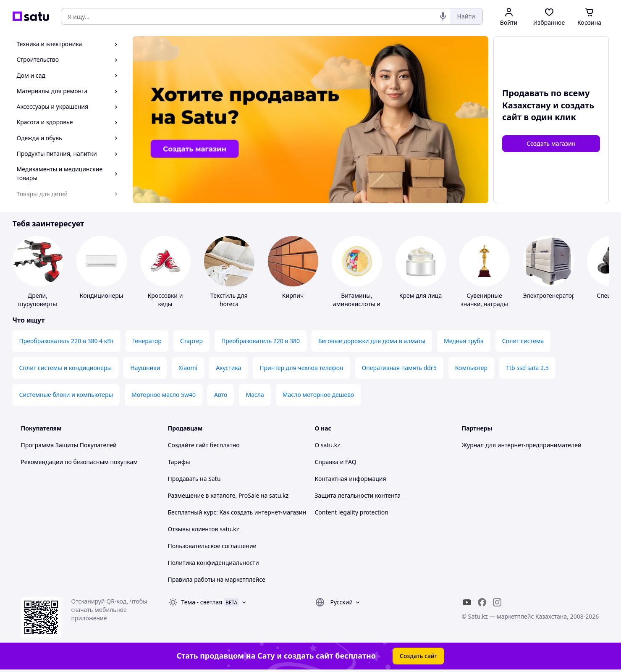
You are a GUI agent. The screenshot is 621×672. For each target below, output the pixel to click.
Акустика (228, 368)
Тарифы (179, 462)
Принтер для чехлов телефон (301, 368)
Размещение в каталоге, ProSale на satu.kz (228, 495)
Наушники (145, 368)
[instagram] (497, 602)
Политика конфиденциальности (214, 563)
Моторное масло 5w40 (164, 395)
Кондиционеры (102, 295)
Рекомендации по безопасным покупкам (79, 462)
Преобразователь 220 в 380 (261, 341)
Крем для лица (421, 295)
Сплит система (523, 341)
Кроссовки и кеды (165, 300)
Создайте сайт (188, 445)
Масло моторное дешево (318, 395)
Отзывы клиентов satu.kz (204, 529)
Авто (221, 395)
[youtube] (467, 602)
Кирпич (293, 295)
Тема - (202, 602)
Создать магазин (551, 143)
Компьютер (471, 368)
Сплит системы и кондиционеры (66, 368)
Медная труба (464, 341)
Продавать (183, 479)
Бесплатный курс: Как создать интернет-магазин (237, 512)
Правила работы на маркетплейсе (217, 579)
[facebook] (482, 602)
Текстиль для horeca (229, 300)
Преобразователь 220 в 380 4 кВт (67, 341)
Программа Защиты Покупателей (69, 445)
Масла (255, 395)
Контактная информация (351, 479)
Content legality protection (352, 512)
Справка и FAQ (336, 462)
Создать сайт (419, 656)
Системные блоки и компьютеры (66, 395)
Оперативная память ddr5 (399, 368)
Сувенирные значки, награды (484, 300)
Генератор (147, 341)
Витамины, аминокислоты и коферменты (357, 304)
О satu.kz (328, 445)
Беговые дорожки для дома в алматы (372, 341)
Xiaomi (188, 368)
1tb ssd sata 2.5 (527, 368)
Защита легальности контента (358, 495)
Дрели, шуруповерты (38, 300)
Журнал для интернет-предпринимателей (522, 445)
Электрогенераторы (552, 295)
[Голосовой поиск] (443, 16)
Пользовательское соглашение (212, 546)
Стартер (191, 341)
